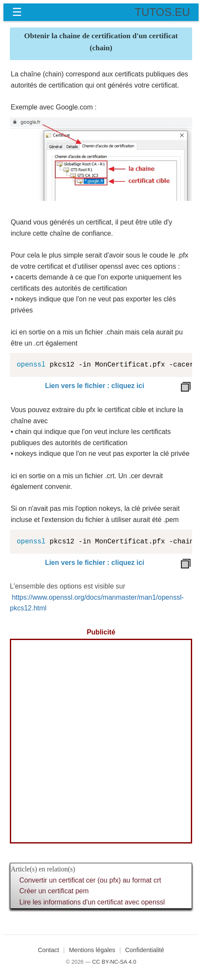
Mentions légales (92, 950)
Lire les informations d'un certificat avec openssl (92, 902)
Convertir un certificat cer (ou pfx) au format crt (90, 880)
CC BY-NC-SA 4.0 (114, 962)
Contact (48, 950)
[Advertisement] (101, 741)
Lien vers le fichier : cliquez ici (95, 386)
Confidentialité (145, 950)
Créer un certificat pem (54, 891)
